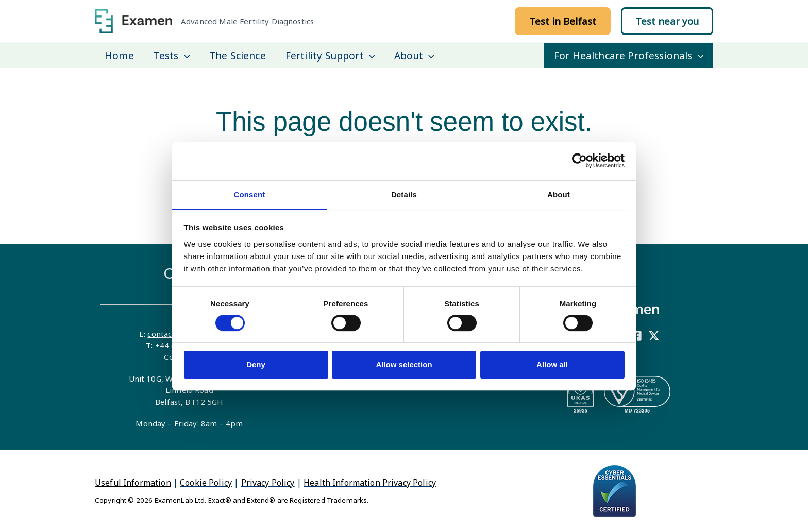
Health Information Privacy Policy (370, 483)
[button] (563, 21)
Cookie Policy (206, 483)
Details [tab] (404, 194)
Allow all (552, 365)
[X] (654, 336)
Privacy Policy (268, 483)
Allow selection (404, 365)
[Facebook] (636, 336)
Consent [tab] (249, 194)
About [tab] (559, 194)
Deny (256, 365)
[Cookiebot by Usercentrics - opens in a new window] (579, 161)
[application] (184, 56)
